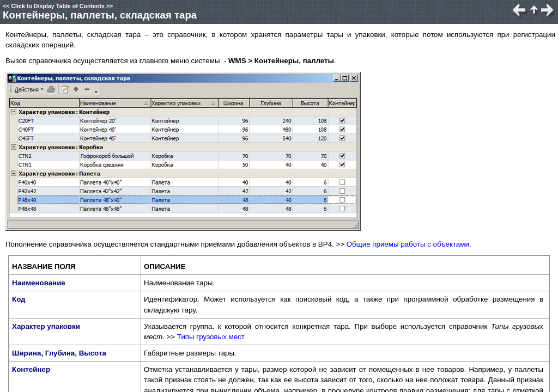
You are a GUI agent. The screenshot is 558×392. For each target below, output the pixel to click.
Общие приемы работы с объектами (408, 244)
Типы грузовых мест (211, 337)
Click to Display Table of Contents (58, 6)
